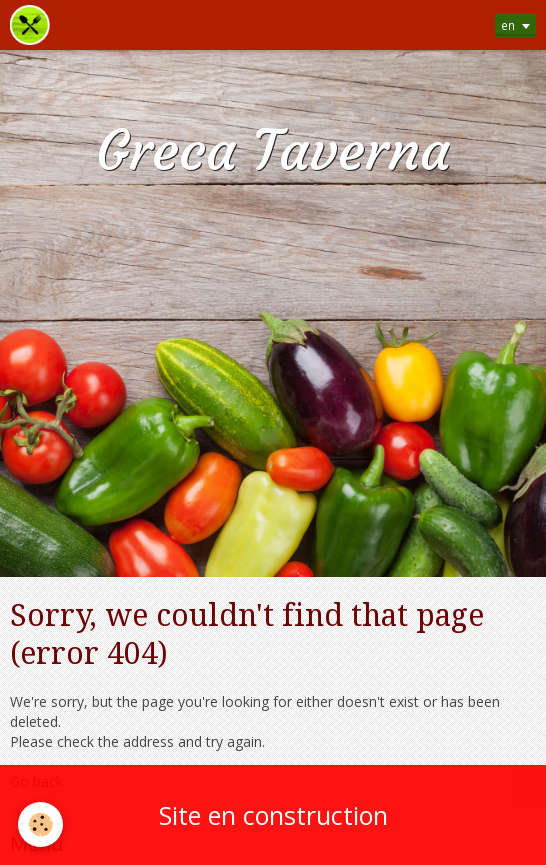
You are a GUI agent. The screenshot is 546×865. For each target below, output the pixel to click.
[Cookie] (40, 824)
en (508, 25)
